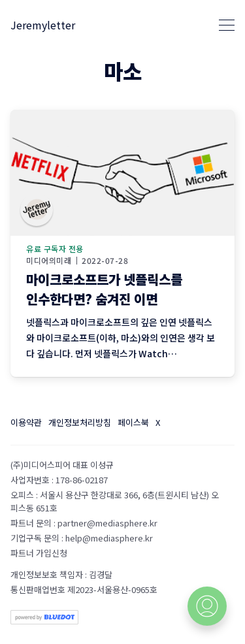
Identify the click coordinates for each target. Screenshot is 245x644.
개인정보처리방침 (80, 422)
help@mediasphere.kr (109, 538)
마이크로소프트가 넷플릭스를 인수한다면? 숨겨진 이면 (104, 289)
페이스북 (133, 422)
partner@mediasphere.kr (107, 523)
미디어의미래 (49, 261)
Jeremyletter (43, 25)
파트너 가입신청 (39, 553)
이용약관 (26, 422)
